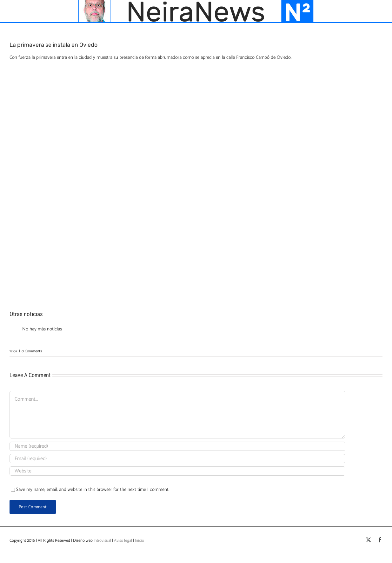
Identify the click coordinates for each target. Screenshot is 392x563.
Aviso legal (123, 541)
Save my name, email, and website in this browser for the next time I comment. (93, 489)
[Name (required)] (177, 446)
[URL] (177, 471)
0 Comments (32, 351)
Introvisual (102, 541)
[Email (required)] (177, 459)
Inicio (140, 541)
